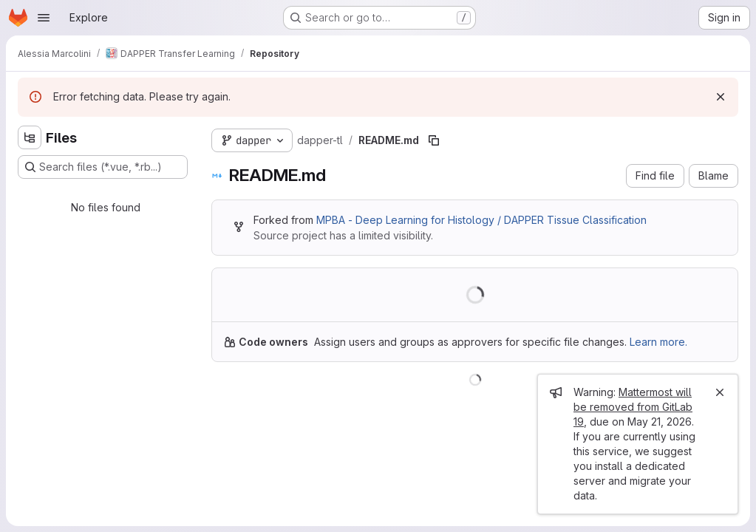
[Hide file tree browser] (30, 137)
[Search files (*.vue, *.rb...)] (103, 167)
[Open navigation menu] (44, 18)
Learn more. (658, 342)
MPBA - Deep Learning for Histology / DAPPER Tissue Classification (481, 220)
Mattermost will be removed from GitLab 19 (633, 407)
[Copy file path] (434, 140)
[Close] (720, 392)
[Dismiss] (721, 97)
